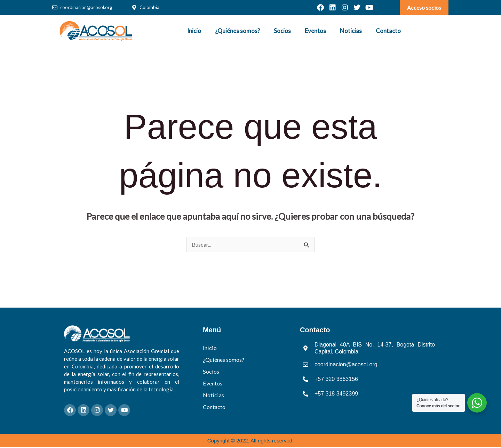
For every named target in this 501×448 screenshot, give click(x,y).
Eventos (315, 31)
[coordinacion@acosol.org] (55, 7)
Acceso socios (424, 7)
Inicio (194, 31)
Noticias (351, 31)
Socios (282, 31)
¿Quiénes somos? (237, 31)
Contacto (388, 31)
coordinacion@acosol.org (86, 7)
